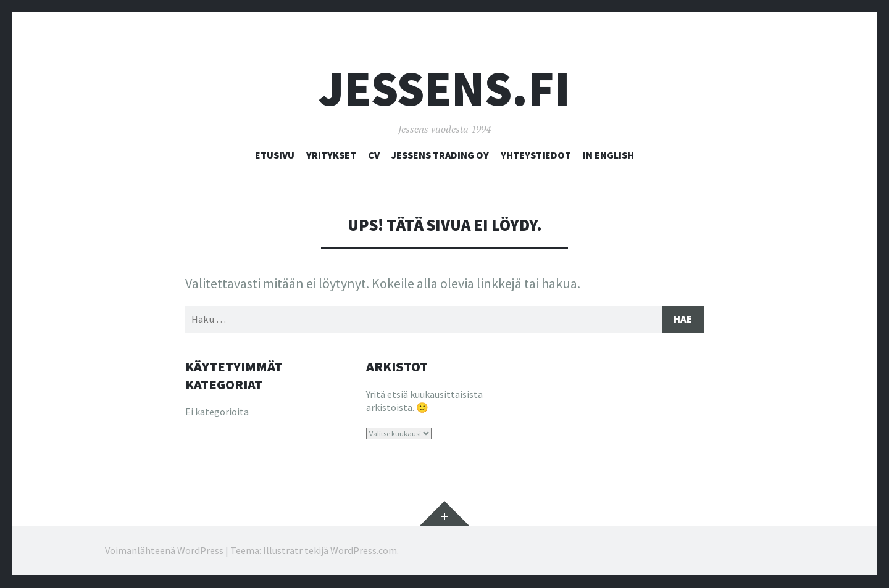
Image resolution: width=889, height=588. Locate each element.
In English (608, 155)
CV (374, 155)
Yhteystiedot (536, 155)
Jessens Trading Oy (440, 155)
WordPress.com (364, 551)
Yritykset (331, 155)
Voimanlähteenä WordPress (164, 551)
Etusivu (275, 155)
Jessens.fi (444, 89)
